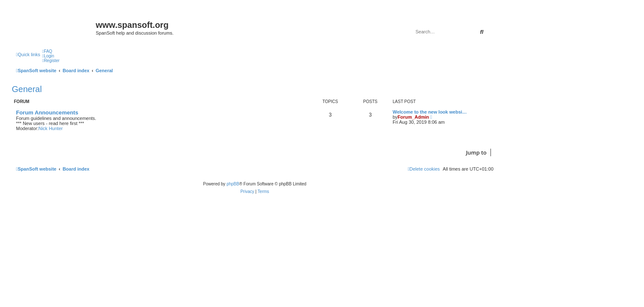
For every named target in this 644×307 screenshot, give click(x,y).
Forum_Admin (414, 117)
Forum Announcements (47, 113)
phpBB (233, 184)
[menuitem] (47, 51)
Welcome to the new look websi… (430, 112)
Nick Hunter (50, 128)
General (27, 89)
